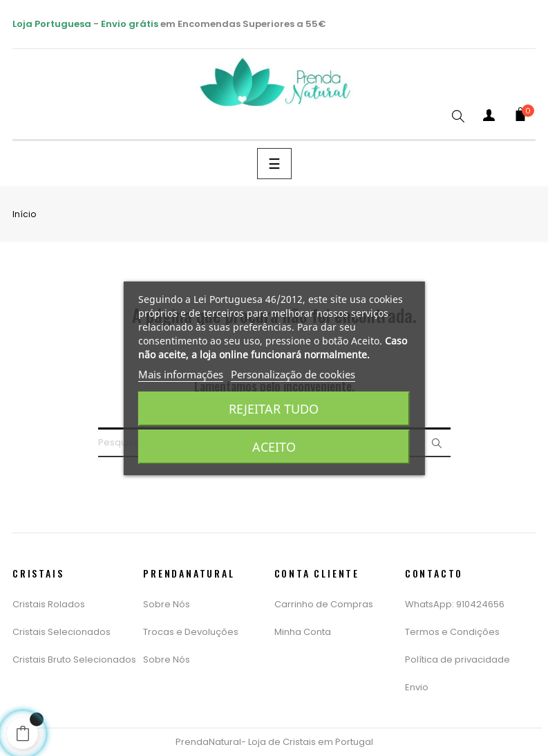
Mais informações (181, 374)
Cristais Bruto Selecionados (74, 660)
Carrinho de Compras (324, 604)
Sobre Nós (167, 604)
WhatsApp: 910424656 (455, 604)
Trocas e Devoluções (191, 632)
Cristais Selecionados (62, 632)
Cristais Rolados (49, 604)
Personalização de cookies (293, 374)
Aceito (274, 447)
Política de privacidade (457, 660)
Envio (417, 687)
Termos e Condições (452, 632)
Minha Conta (303, 632)
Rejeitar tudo (274, 409)
